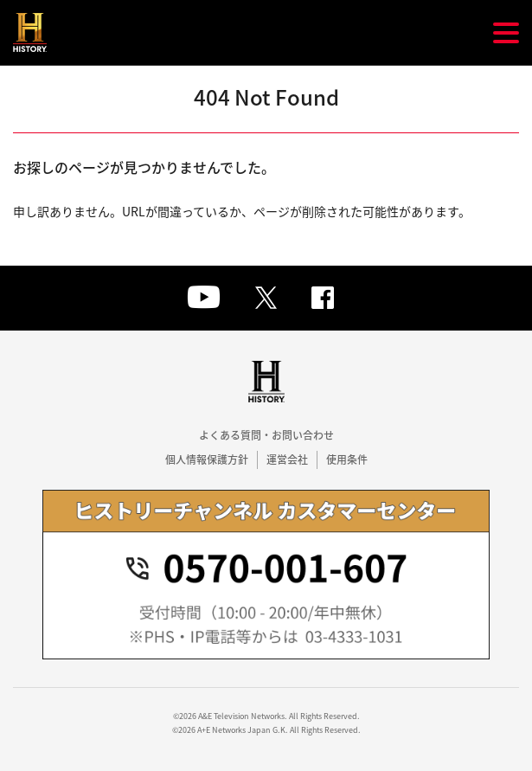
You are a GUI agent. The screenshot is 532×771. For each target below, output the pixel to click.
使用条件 (347, 459)
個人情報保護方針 (207, 459)
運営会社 (287, 459)
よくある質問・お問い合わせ (266, 435)
